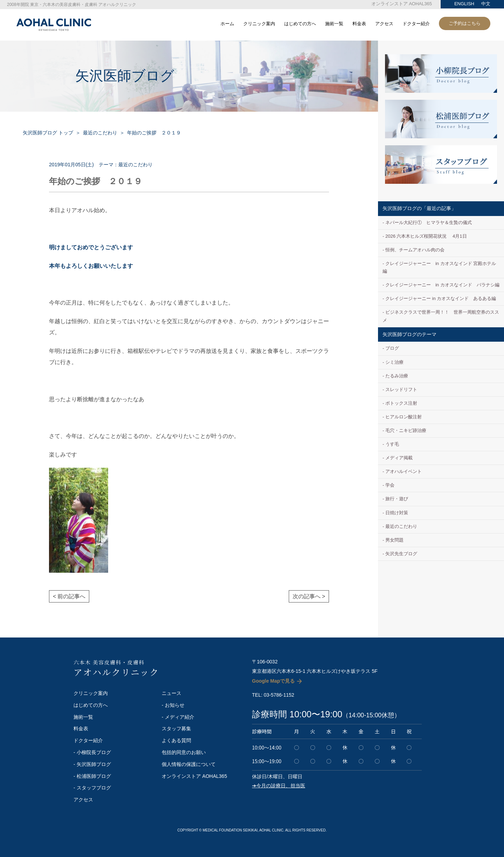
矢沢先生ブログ (401, 554)
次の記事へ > (309, 596)
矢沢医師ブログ (125, 76)
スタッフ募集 (176, 729)
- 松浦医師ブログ (92, 776)
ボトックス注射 (401, 403)
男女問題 (394, 540)
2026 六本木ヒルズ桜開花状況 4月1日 (426, 236)
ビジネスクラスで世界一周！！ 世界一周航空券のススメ (441, 316)
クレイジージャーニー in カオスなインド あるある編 (441, 298)
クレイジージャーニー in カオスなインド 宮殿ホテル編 (439, 267)
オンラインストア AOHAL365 (402, 4)
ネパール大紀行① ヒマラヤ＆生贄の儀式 (429, 222)
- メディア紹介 (178, 717)
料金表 (359, 24)
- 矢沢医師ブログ (92, 764)
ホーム (227, 24)
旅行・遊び (397, 499)
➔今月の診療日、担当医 (279, 786)
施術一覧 (334, 24)
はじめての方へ (300, 24)
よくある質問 (176, 740)
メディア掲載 (399, 458)
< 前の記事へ (69, 596)
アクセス (384, 24)
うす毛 (392, 444)
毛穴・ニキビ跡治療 (406, 430)
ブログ (392, 348)
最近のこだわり (100, 133)
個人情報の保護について (189, 764)
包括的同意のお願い (184, 752)
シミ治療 (394, 362)
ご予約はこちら (465, 23)
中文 (486, 4)
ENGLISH (464, 4)
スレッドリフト (401, 389)
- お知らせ (173, 705)
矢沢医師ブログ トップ (48, 133)
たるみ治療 (397, 376)
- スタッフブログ (92, 788)
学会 (390, 485)
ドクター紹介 (416, 24)
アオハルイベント (404, 471)
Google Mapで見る (273, 681)
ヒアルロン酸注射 (404, 417)
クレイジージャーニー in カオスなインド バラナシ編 (442, 285)
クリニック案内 (259, 24)
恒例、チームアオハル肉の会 (415, 250)
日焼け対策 (397, 513)
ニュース (171, 693)
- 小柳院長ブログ (92, 752)
